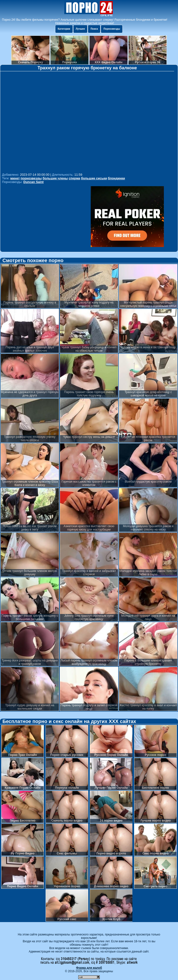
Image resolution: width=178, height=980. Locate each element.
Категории (64, 29)
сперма (74, 178)
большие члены (55, 178)
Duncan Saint (34, 182)
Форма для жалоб (89, 968)
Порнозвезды (112, 29)
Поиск (94, 29)
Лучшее (80, 29)
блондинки (116, 178)
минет (15, 178)
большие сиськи (94, 178)
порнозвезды (31, 178)
